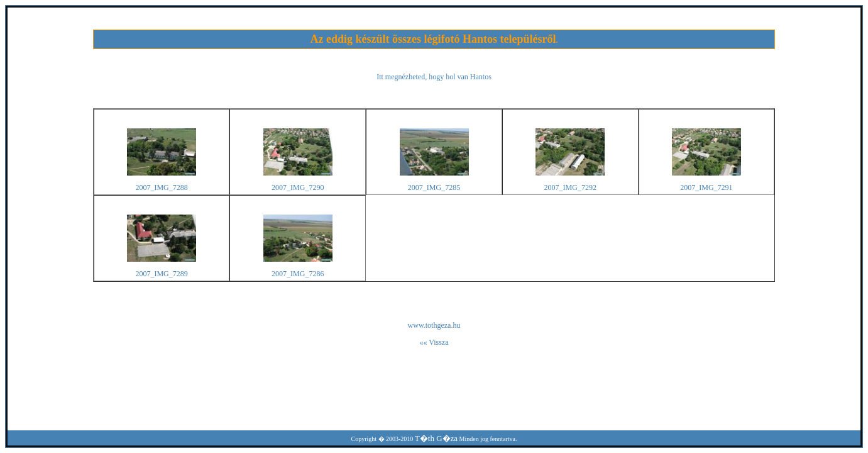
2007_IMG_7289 (161, 274)
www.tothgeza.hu (434, 325)
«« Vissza (434, 342)
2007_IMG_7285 (434, 187)
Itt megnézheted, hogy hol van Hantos (434, 77)
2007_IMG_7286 (298, 274)
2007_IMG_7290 (298, 187)
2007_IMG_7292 (570, 187)
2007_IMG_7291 (706, 187)
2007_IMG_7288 (161, 187)
